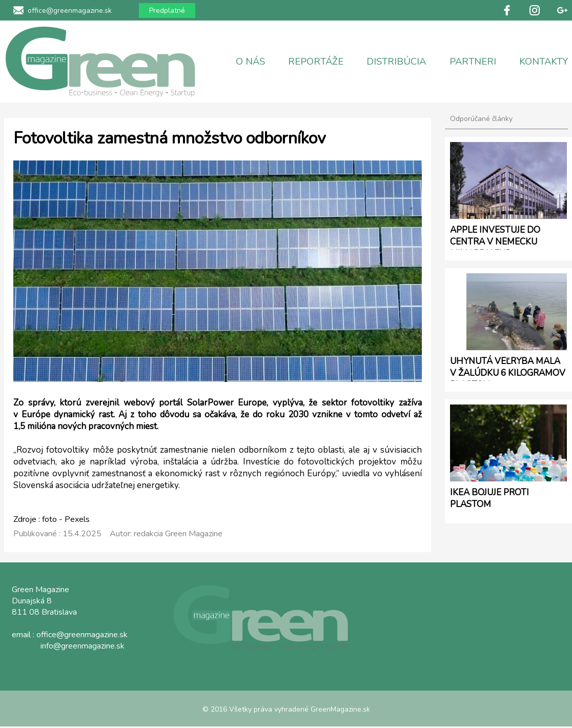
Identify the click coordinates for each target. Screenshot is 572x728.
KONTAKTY (544, 62)
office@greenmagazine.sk (70, 11)
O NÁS (250, 62)
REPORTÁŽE (316, 62)
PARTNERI (473, 62)
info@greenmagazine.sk (83, 646)
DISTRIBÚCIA (396, 62)
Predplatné (167, 11)
